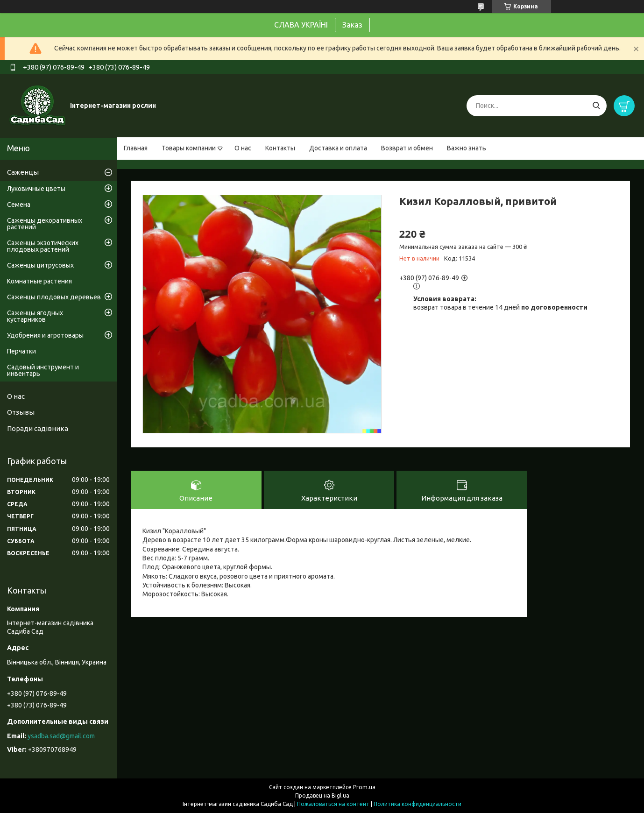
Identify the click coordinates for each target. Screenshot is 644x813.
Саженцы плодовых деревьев (54, 297)
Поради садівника (38, 428)
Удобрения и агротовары (45, 335)
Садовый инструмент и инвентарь (43, 370)
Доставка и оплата (338, 148)
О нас (243, 148)
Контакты (280, 148)
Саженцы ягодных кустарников (35, 316)
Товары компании (189, 148)
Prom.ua (364, 787)
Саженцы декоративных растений (45, 224)
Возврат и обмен (407, 148)
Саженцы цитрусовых (40, 265)
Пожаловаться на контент (333, 804)
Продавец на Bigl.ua (322, 795)
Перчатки (21, 351)
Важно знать (467, 148)
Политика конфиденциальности (418, 804)
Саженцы (23, 172)
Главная (136, 148)
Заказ (352, 25)
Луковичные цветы (36, 189)
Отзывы (21, 412)
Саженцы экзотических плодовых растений (43, 246)
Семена (19, 205)
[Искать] (596, 106)
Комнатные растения (39, 281)
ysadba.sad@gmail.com (61, 736)
